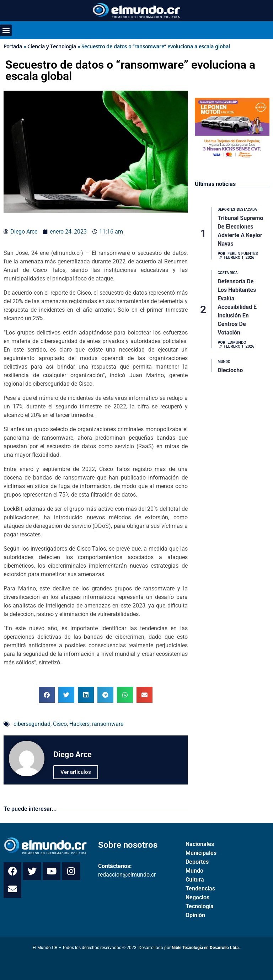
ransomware (108, 724)
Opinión (195, 915)
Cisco (60, 724)
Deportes (197, 862)
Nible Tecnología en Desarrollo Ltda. (206, 948)
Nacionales (200, 844)
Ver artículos (76, 772)
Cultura (195, 880)
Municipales (201, 853)
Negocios (197, 897)
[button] (6, 30)
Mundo (194, 871)
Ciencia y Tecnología (52, 46)
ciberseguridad (32, 724)
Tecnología (200, 906)
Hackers (79, 724)
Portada (13, 46)
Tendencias (200, 888)
